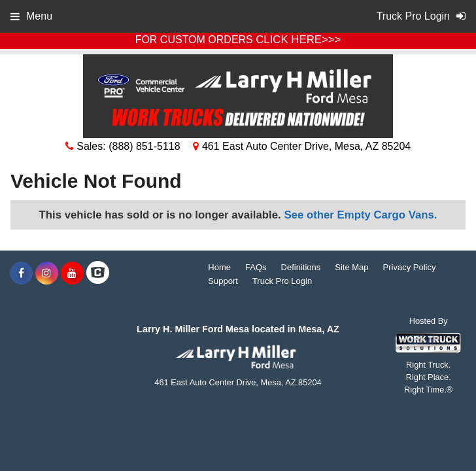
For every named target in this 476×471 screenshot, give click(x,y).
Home (219, 267)
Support (223, 281)
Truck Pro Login (282, 281)
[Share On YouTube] (72, 273)
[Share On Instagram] (47, 273)
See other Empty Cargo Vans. (360, 215)
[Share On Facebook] (21, 273)
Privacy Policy (410, 267)
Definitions (301, 267)
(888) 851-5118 (144, 146)
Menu (31, 16)
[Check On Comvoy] (98, 273)
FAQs (256, 267)
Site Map (351, 267)
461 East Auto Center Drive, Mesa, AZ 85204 (302, 146)
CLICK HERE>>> (298, 40)
